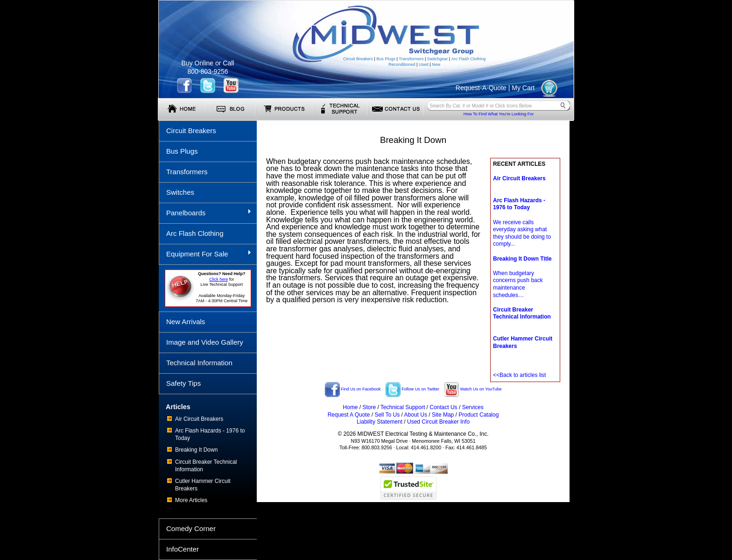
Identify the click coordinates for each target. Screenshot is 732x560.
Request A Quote (349, 415)
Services (473, 407)
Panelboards (205, 213)
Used (424, 64)
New (436, 64)
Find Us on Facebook (353, 389)
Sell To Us (387, 415)
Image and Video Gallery (205, 342)
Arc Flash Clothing (469, 59)
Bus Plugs (386, 59)
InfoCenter (183, 549)
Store (369, 407)
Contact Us (443, 407)
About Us (416, 415)
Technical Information (199, 363)
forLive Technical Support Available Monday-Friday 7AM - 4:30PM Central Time (222, 287)
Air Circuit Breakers (199, 419)
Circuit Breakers (358, 59)
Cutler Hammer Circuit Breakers (203, 485)
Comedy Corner (191, 528)
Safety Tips (183, 383)
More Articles (191, 500)
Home (350, 407)
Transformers (411, 59)
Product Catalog (479, 415)
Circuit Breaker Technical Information (206, 466)
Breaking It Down (196, 450)
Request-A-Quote (481, 88)
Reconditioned (402, 64)
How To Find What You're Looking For (499, 114)
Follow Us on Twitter (412, 389)
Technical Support (403, 407)
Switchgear (438, 59)
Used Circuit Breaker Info (438, 422)
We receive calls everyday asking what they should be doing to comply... (522, 222)
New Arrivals (186, 322)
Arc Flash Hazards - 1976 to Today (210, 434)
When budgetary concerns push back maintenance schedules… (522, 277)
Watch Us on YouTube (473, 389)
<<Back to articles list (519, 375)
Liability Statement (380, 422)
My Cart (523, 88)
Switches (180, 192)
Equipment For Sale (205, 254)
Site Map (443, 415)
